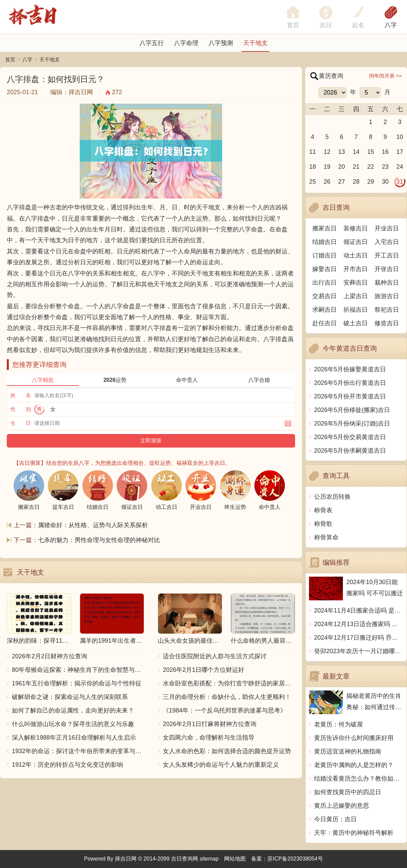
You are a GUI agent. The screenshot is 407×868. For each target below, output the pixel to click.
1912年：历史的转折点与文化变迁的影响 (67, 765)
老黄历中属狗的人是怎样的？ (354, 765)
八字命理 (186, 43)
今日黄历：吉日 (335, 819)
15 (371, 152)
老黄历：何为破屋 (338, 724)
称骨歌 (323, 524)
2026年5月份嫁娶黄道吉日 (350, 369)
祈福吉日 (356, 310)
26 (327, 182)
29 (371, 182)
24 (400, 167)
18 (312, 167)
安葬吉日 (356, 283)
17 (400, 152)
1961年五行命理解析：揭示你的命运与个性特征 (77, 683)
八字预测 (221, 43)
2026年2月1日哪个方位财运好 (203, 670)
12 (327, 152)
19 (327, 167)
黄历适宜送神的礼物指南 (348, 751)
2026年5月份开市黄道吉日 (350, 396)
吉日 (326, 25)
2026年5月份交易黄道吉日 (350, 437)
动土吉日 (356, 255)
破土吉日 (356, 323)
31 (400, 182)
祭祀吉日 (387, 310)
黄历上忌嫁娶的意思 (342, 806)
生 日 (21, 423)
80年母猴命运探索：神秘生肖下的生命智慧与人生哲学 (78, 670)
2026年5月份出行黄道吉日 (350, 383)
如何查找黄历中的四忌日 (348, 792)
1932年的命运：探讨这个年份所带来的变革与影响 (78, 751)
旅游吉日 (387, 296)
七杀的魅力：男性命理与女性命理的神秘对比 (99, 540)
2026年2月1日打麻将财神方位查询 (210, 724)
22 (371, 167)
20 (342, 167)
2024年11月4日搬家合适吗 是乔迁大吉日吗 (359, 611)
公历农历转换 (332, 497)
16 (385, 152)
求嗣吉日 (325, 310)
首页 (10, 59)
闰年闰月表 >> (385, 76)
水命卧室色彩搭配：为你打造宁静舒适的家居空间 (229, 683)
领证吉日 (356, 242)
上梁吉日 (356, 296)
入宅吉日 (387, 242)
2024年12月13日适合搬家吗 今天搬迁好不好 (359, 624)
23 (385, 167)
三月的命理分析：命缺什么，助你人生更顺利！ (227, 697)
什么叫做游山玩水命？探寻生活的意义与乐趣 (73, 724)
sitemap (209, 859)
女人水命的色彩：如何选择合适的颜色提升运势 (227, 751)
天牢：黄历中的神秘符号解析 (354, 833)
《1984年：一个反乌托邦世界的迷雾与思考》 (225, 710)
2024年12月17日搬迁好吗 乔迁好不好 (359, 638)
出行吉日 (325, 283)
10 (400, 137)
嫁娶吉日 (325, 269)
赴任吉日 (325, 323)
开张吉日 (387, 269)
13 (342, 152)
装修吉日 (356, 228)
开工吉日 (387, 255)
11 (312, 152)
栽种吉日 (387, 283)
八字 (391, 25)
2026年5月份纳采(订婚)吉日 (352, 423)
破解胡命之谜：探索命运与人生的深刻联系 (70, 697)
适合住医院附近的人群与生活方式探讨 (215, 656)
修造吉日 (387, 323)
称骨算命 (326, 537)
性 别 (21, 409)
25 (312, 182)
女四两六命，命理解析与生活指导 (209, 738)
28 (356, 182)
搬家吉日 (325, 228)
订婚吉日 (325, 255)
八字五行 (152, 43)
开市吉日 (356, 269)
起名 (358, 25)
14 (356, 152)
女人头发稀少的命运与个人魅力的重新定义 (221, 765)
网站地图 (235, 859)
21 (356, 167)
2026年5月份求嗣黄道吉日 (350, 451)
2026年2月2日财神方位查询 (50, 656)
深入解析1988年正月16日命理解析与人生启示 (74, 738)
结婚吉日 (325, 242)
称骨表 (323, 510)
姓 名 (21, 395)
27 (342, 182)
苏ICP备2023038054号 (295, 859)
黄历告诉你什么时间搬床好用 (354, 738)
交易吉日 (325, 296)
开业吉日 (387, 228)
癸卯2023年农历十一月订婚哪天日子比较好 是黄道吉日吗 (359, 651)
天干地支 (255, 43)
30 (385, 182)
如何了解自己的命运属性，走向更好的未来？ (73, 710)
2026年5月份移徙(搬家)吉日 (352, 410)
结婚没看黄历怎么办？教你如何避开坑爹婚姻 (359, 779)
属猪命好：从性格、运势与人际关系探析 (93, 525)
